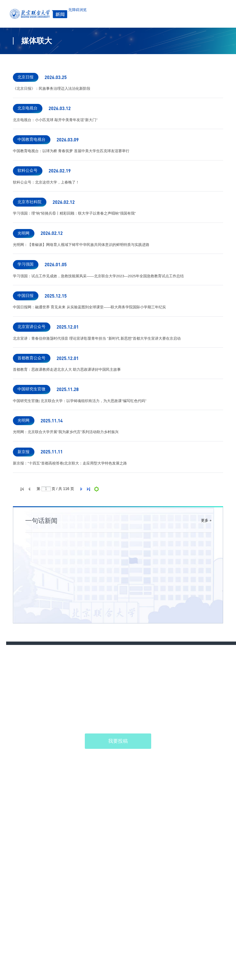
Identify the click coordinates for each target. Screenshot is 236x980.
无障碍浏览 (110, 14)
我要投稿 (118, 863)
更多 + (204, 640)
